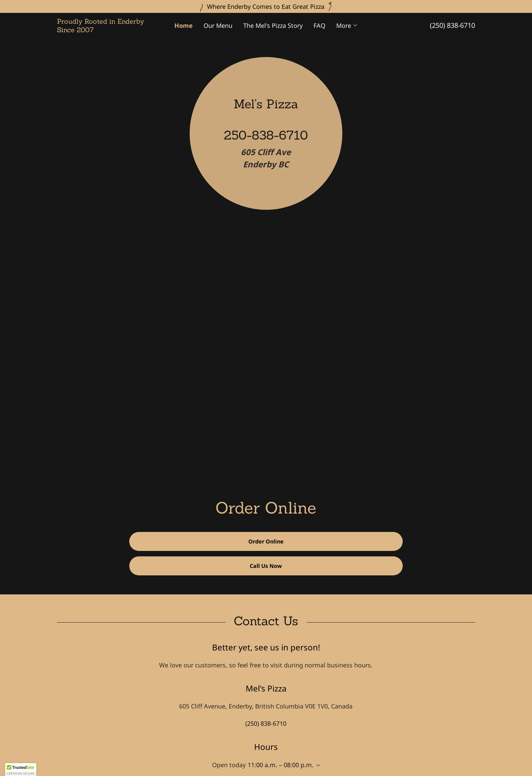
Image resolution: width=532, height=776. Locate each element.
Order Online (266, 541)
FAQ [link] (319, 25)
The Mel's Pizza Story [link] (273, 25)
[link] (109, 30)
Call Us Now (266, 566)
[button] (347, 25)
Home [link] (184, 25)
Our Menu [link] (218, 25)
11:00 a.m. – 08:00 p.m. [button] (281, 765)
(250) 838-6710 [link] (452, 25)
